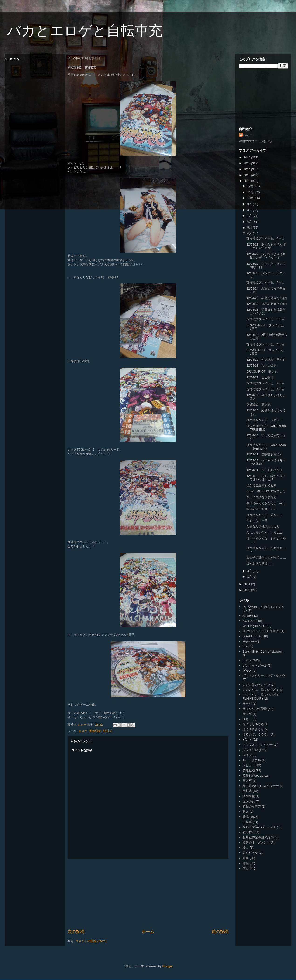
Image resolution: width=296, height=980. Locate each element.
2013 (247, 175)
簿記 (246, 863)
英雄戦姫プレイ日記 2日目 (265, 383)
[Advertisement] (148, 894)
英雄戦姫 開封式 (258, 405)
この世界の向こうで (256, 685)
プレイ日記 (250, 750)
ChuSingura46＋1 (255, 626)
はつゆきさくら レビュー (265, 420)
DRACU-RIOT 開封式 (262, 372)
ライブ (247, 755)
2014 (247, 169)
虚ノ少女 (249, 801)
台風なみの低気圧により (263, 527)
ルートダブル (252, 760)
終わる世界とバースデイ (259, 827)
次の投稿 (76, 932)
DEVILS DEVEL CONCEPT (261, 631)
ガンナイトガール (255, 665)
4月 (250, 233)
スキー (247, 719)
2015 (247, 163)
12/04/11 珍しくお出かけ (264, 470)
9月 (250, 204)
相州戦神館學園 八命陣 (258, 837)
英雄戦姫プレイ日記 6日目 (265, 238)
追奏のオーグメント (256, 842)
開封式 (108, 731)
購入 (246, 812)
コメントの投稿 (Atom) (91, 941)
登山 (246, 847)
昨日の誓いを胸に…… (262, 509)
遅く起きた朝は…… (260, 563)
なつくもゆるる (253, 724)
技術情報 (249, 796)
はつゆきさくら (253, 729)
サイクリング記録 (255, 709)
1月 (250, 577)
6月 (250, 222)
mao (246, 646)
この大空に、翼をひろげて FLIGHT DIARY (261, 697)
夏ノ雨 (247, 781)
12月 (251, 186)
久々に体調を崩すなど (262, 497)
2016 (247, 157)
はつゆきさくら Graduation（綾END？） (266, 447)
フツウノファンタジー (258, 745)
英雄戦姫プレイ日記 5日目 (265, 282)
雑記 (246, 817)
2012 (247, 181)
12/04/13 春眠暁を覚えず (264, 454)
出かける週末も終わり (262, 485)
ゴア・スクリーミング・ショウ (264, 676)
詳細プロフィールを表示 (256, 141)
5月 (250, 227)
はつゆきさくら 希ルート (265, 515)
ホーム (148, 932)
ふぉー (248, 135)
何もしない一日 (257, 521)
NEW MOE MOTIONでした (266, 491)
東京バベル (250, 853)
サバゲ (247, 714)
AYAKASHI (250, 621)
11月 (251, 192)
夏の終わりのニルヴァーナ (261, 786)
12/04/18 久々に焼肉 (261, 365)
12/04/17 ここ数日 (260, 377)
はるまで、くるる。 (256, 734)
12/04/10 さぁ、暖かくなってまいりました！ (266, 478)
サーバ (247, 704)
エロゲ (83, 731)
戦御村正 (249, 832)
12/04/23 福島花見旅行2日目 (267, 298)
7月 (250, 216)
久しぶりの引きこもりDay (264, 533)
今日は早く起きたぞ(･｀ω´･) (266, 503)
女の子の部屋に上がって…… (266, 557)
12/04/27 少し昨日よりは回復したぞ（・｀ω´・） (266, 256)
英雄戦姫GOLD (253, 776)
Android (248, 616)
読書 (246, 858)
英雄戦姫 (95, 731)
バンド (247, 739)
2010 (247, 590)
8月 (250, 210)
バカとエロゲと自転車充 (85, 31)
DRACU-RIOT (252, 636)
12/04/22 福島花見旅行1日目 (267, 304)
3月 (250, 571)
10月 (251, 198)
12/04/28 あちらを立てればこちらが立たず (266, 246)
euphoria (249, 641)
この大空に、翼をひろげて (261, 690)
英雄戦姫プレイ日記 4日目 (265, 319)
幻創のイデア (252, 807)
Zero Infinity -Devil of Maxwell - (263, 652)
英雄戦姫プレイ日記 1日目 (265, 389)
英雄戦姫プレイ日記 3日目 (265, 344)
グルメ (247, 671)
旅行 (246, 868)
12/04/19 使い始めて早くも (266, 360)
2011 (247, 584)
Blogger (167, 966)
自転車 (247, 822)
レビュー (249, 765)
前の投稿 (220, 932)
